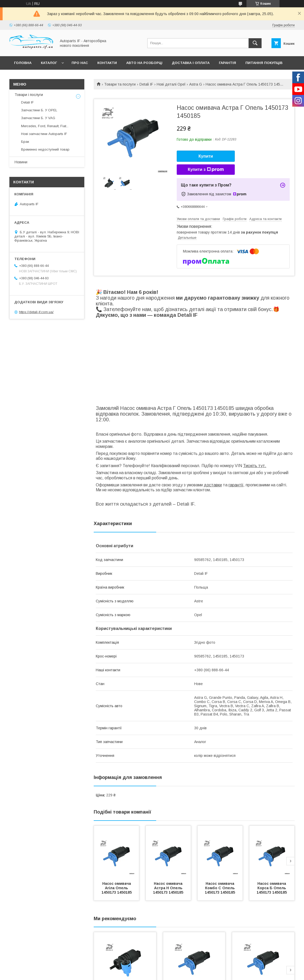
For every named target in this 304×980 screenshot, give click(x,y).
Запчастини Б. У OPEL (39, 110)
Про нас (80, 63)
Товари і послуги (29, 95)
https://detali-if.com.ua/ (36, 312)
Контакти (107, 63)
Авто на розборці (144, 63)
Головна (23, 63)
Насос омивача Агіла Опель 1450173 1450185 (117, 888)
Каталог (49, 63)
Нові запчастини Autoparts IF (44, 134)
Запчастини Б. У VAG (38, 118)
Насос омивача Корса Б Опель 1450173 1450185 (272, 888)
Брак (25, 142)
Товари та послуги (120, 84)
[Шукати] (255, 43)
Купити (206, 156)
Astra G (196, 84)
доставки (213, 485)
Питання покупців (264, 63)
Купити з (206, 170)
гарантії (236, 485)
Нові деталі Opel (171, 84)
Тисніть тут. (255, 466)
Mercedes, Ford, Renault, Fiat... (45, 126)
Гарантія (227, 63)
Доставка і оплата (191, 63)
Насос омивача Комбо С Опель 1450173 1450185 (220, 888)
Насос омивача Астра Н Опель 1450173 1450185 (168, 888)
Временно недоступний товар (45, 149)
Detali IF (146, 84)
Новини (21, 162)
